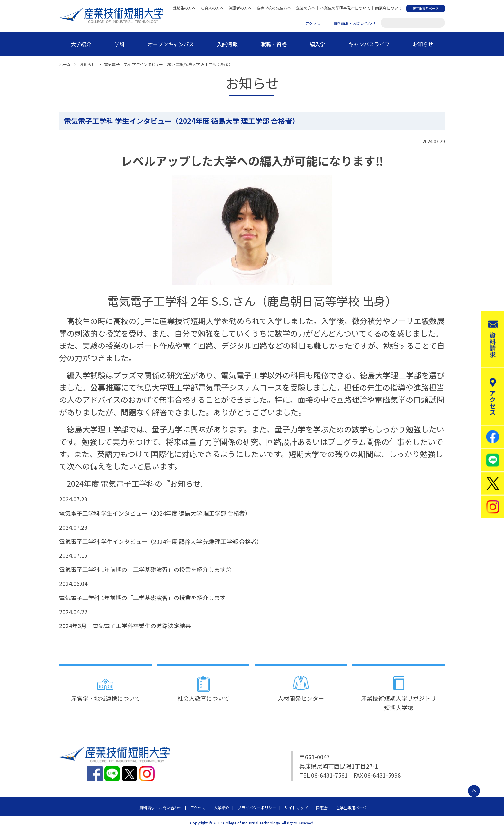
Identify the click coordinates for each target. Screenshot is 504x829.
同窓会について (389, 8)
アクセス (313, 23)
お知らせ (423, 44)
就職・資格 (274, 44)
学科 (120, 44)
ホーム (65, 64)
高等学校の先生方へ (274, 8)
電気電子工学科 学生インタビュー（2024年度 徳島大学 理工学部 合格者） (155, 513)
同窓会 (322, 808)
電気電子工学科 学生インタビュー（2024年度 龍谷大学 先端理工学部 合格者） (161, 541)
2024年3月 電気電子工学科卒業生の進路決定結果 (125, 626)
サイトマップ (296, 808)
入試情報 (227, 44)
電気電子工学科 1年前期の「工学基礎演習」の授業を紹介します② (145, 569)
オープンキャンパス (171, 44)
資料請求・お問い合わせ (355, 23)
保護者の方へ (240, 8)
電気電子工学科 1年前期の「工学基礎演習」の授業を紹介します (142, 598)
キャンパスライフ (369, 44)
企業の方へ (306, 8)
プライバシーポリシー (257, 808)
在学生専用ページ (351, 808)
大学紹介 (81, 44)
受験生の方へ (184, 8)
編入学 (318, 44)
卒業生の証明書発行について (345, 8)
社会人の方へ (212, 8)
